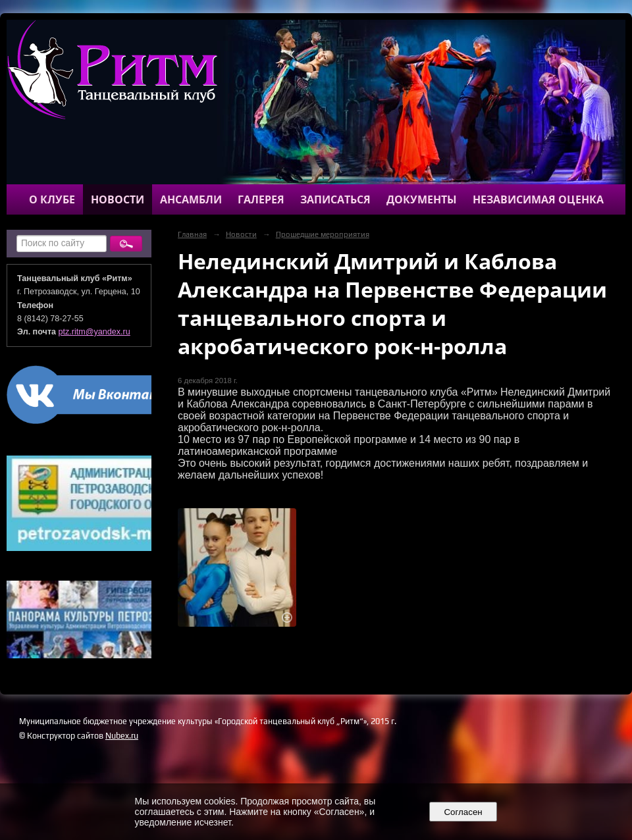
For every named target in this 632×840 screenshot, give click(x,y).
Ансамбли (191, 199)
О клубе (52, 199)
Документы (422, 199)
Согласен (463, 812)
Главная (192, 234)
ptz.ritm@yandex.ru (94, 332)
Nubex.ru (122, 736)
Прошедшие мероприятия (323, 234)
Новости (118, 199)
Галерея (261, 199)
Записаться (335, 199)
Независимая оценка (538, 199)
